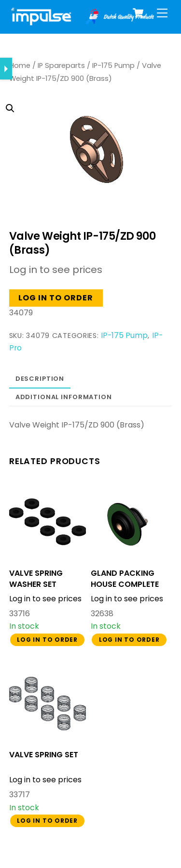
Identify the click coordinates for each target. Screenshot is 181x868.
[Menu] (162, 13)
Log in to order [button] (56, 298)
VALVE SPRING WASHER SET (36, 579)
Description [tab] (40, 379)
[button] (83, 136)
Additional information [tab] (64, 397)
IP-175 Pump (113, 65)
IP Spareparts (61, 65)
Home (20, 65)
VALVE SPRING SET (44, 755)
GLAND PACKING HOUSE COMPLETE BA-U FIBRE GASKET (128, 584)
